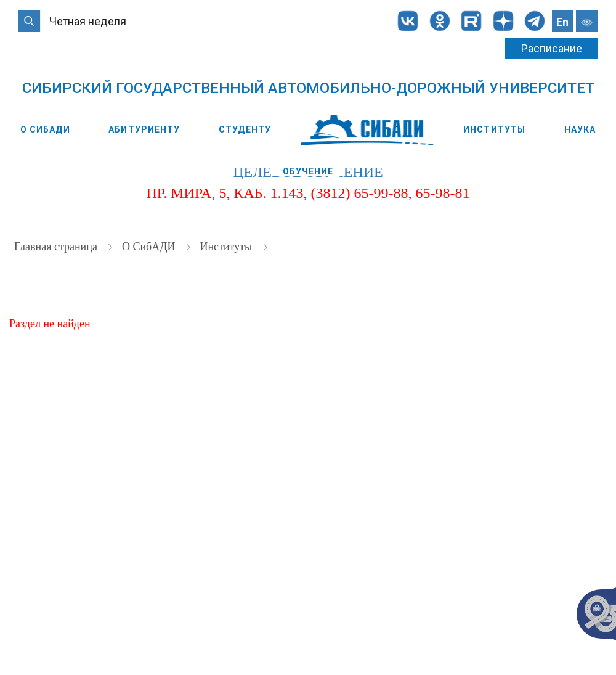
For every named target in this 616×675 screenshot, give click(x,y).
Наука (580, 129)
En (562, 22)
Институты (494, 129)
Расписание (552, 48)
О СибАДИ (45, 129)
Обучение (308, 171)
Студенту (245, 129)
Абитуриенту (144, 129)
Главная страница (57, 249)
